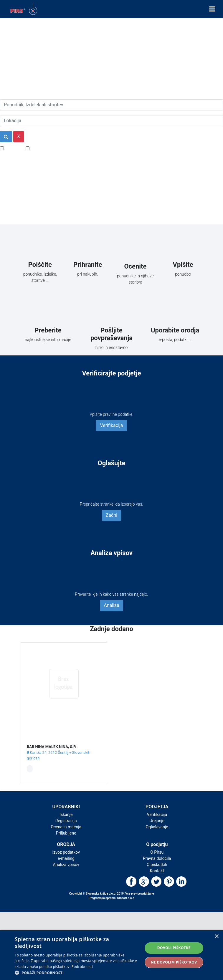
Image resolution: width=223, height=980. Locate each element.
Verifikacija (111, 425)
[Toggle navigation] (212, 9)
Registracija (66, 821)
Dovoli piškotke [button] (174, 948)
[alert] (111, 955)
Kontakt (157, 871)
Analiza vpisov (66, 865)
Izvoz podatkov (66, 852)
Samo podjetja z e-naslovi (57, 148)
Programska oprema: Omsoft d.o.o (111, 898)
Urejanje (157, 821)
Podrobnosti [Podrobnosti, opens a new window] (82, 967)
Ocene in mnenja (66, 827)
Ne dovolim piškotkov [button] (174, 962)
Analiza (111, 605)
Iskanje (66, 815)
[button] (77, 973)
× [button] (216, 937)
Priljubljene (66, 833)
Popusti (13, 148)
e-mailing (66, 858)
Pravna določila (157, 858)
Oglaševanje (157, 827)
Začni (111, 515)
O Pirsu (157, 852)
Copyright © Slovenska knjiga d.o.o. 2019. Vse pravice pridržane (112, 894)
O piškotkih (157, 865)
